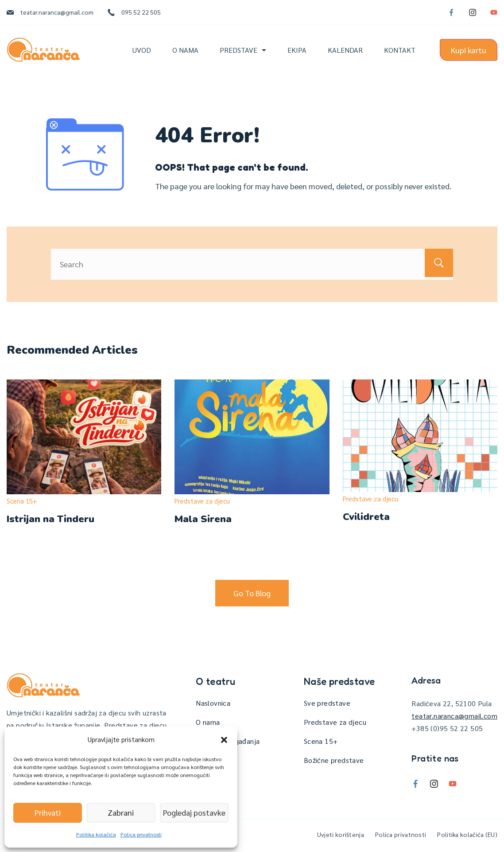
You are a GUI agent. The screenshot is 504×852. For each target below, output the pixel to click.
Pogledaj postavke (194, 813)
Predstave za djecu (202, 501)
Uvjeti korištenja (341, 834)
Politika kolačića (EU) (467, 834)
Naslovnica (213, 703)
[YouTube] (494, 12)
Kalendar (345, 50)
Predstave (243, 50)
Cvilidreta (366, 517)
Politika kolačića (96, 834)
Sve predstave (327, 703)
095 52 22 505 (141, 12)
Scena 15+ (22, 501)
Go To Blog (252, 593)
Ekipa (297, 50)
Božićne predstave (334, 760)
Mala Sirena (203, 519)
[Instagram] (473, 12)
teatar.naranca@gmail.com (57, 12)
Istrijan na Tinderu (50, 519)
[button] (224, 740)
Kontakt (400, 50)
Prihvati (48, 813)
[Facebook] (451, 12)
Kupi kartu (469, 50)
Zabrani (121, 813)
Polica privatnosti (141, 834)
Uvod (142, 50)
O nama (185, 50)
